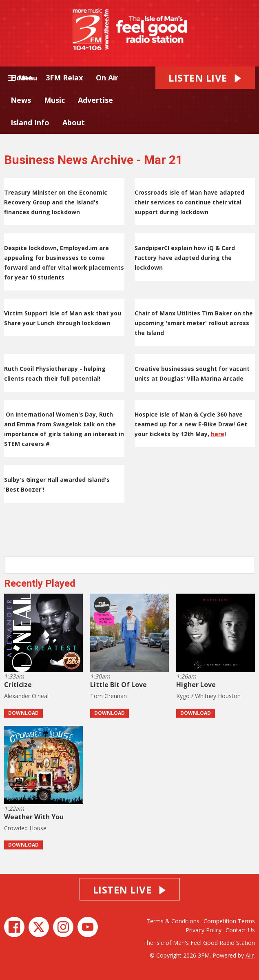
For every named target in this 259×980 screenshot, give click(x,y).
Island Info (30, 122)
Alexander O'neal (26, 696)
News (21, 100)
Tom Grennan (108, 696)
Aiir (250, 955)
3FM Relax (64, 78)
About (74, 122)
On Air (107, 78)
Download (23, 713)
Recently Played (40, 583)
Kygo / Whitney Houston (208, 696)
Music (54, 100)
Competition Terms (229, 921)
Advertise (95, 100)
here (218, 434)
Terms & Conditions (173, 921)
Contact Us (240, 930)
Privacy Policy (204, 930)
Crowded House (25, 828)
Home (22, 78)
